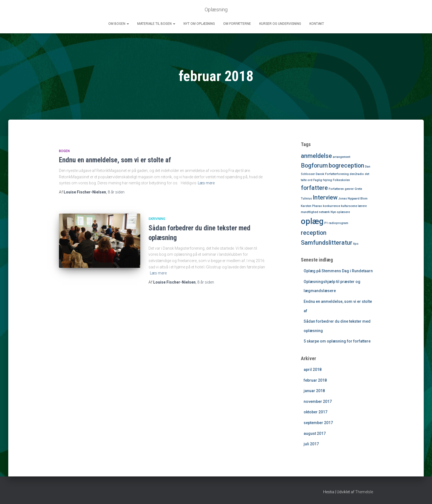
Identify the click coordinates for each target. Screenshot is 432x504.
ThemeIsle (364, 492)
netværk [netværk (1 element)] (324, 212)
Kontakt (317, 24)
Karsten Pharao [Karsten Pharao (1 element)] (311, 206)
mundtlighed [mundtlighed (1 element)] (310, 212)
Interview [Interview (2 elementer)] (325, 197)
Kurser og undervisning (280, 24)
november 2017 (318, 401)
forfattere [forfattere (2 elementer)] (314, 188)
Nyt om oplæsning (199, 24)
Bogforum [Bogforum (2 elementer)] (314, 165)
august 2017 (315, 433)
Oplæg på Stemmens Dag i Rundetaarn (338, 271)
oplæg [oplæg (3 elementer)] (312, 221)
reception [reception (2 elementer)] (314, 233)
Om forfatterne (237, 24)
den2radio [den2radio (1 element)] (357, 174)
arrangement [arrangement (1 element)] (341, 157)
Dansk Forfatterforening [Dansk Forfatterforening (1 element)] (332, 174)
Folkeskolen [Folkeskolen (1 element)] (341, 180)
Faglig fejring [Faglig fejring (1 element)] (323, 180)
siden (116, 192)
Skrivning (157, 219)
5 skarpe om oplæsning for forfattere (337, 341)
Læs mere (206, 183)
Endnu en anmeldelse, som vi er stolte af (115, 160)
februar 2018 (315, 380)
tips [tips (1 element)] (356, 244)
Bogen (64, 151)
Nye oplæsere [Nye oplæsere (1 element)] (340, 212)
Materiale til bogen (156, 24)
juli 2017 (311, 444)
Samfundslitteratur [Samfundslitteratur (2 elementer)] (327, 243)
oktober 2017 (315, 412)
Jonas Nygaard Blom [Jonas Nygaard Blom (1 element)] (353, 199)
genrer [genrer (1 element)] (349, 189)
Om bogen (119, 24)
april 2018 (313, 370)
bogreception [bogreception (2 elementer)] (346, 165)
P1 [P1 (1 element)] (326, 223)
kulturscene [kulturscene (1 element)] (349, 206)
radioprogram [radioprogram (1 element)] (338, 223)
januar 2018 (314, 391)
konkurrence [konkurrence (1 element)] (332, 206)
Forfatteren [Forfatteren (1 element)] (336, 189)
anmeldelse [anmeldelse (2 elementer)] (316, 156)
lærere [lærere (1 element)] (362, 206)
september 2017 (318, 423)
